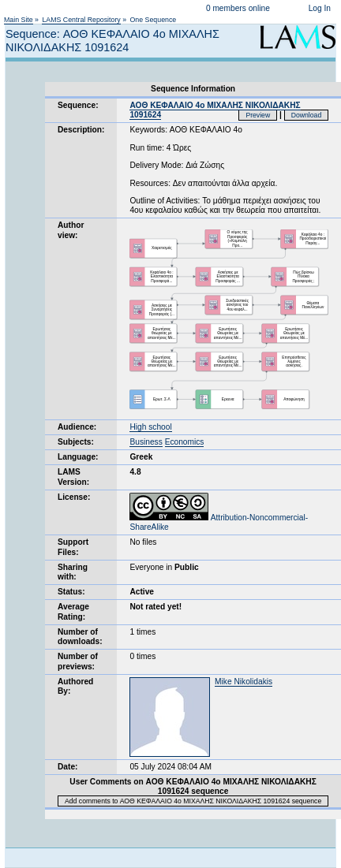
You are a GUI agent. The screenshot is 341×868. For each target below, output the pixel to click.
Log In (320, 8)
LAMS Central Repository (81, 20)
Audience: (77, 427)
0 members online (238, 8)
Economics (185, 442)
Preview (258, 115)
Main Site (19, 20)
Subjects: (76, 442)
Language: (78, 457)
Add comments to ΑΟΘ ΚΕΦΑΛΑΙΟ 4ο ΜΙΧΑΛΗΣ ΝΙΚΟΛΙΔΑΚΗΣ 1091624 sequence (193, 801)
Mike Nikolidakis (244, 682)
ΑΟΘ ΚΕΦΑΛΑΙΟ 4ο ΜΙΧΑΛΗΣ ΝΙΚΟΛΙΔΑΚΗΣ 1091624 (215, 110)
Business (146, 442)
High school (150, 427)
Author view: (71, 230)
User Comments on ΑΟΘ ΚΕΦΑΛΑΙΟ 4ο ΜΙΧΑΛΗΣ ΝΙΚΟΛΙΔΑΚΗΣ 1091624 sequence (193, 786)
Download (307, 115)
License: (74, 497)
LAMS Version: (73, 477)
